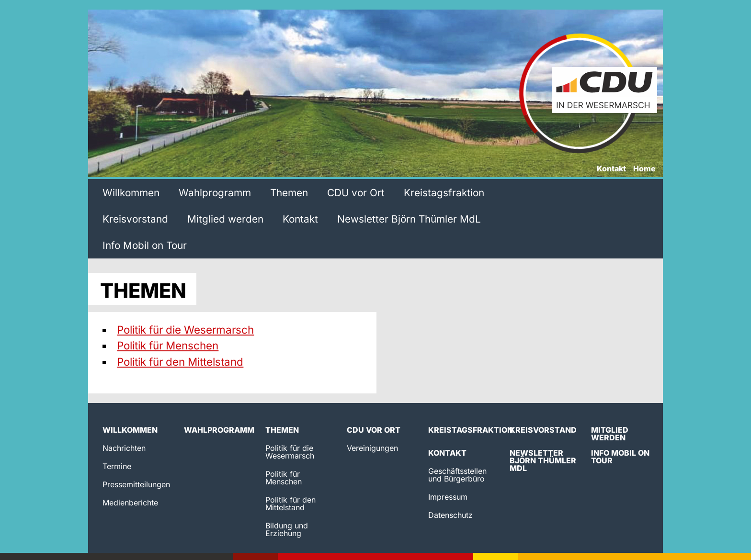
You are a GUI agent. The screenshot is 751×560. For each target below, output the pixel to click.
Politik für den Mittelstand (180, 362)
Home (644, 169)
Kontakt (611, 169)
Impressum (448, 497)
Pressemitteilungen (136, 484)
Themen (289, 193)
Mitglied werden (225, 219)
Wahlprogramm (215, 193)
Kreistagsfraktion (444, 193)
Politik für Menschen (168, 345)
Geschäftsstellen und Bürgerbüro (457, 475)
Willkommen (131, 193)
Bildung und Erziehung (287, 529)
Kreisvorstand (135, 219)
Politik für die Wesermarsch (185, 330)
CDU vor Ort (356, 193)
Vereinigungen (372, 448)
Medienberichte (130, 503)
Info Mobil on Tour (145, 245)
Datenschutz (450, 515)
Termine (117, 466)
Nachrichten (124, 448)
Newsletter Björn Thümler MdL (409, 219)
